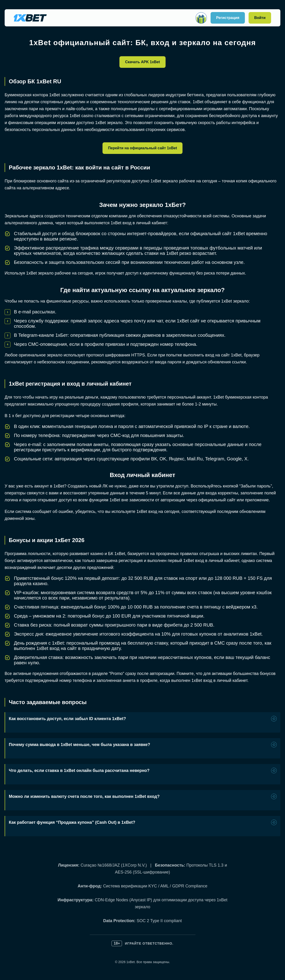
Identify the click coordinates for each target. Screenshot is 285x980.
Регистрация (228, 18)
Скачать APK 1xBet (142, 62)
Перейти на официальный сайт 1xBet (143, 148)
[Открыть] (201, 18)
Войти (260, 18)
